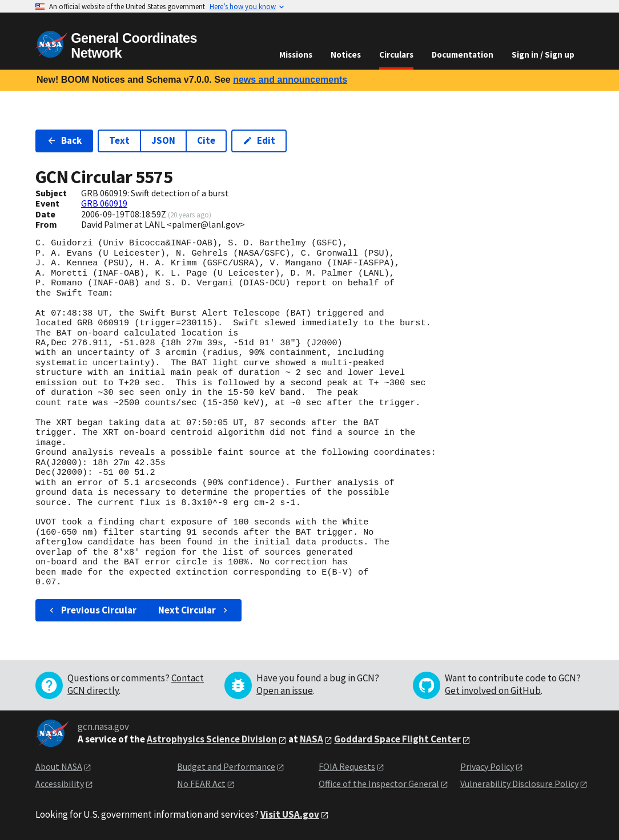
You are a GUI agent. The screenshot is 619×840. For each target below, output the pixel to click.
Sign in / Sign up (543, 54)
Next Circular (194, 610)
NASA (311, 739)
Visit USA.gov (290, 814)
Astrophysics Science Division (212, 739)
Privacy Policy (487, 766)
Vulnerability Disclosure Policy (519, 784)
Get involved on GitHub (493, 690)
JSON (163, 140)
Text (119, 140)
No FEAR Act (201, 784)
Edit (259, 140)
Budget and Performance (226, 766)
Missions (296, 54)
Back (64, 140)
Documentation (463, 54)
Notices (346, 54)
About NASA (59, 766)
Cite (206, 140)
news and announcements (290, 80)
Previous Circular (92, 610)
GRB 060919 (104, 203)
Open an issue (285, 690)
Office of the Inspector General (379, 784)
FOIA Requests (347, 766)
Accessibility (60, 784)
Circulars (396, 54)
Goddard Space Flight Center (397, 739)
